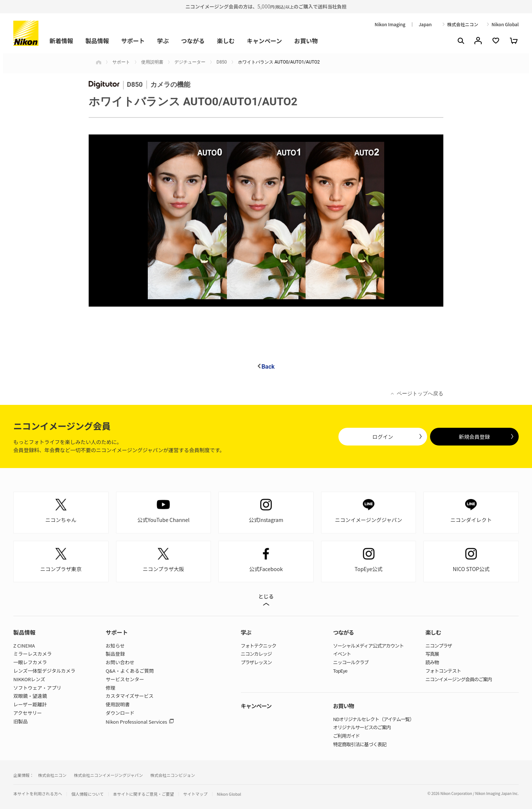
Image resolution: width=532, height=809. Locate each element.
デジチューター (190, 62)
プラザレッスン (256, 662)
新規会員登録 (474, 437)
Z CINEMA (24, 646)
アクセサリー (28, 713)
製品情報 (97, 41)
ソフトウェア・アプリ (37, 688)
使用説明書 (152, 62)
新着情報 (61, 41)
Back (268, 367)
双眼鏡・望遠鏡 (30, 696)
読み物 (432, 662)
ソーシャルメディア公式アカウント (369, 646)
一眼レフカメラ (30, 662)
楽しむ (226, 41)
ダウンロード (120, 713)
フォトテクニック (259, 646)
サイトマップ (195, 794)
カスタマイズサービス (130, 696)
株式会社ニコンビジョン (173, 775)
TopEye (340, 671)
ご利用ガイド (347, 736)
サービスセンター (125, 679)
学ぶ (163, 41)
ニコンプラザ (439, 646)
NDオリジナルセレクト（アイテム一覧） (374, 719)
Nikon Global (505, 24)
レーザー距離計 (30, 704)
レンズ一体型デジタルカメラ (44, 671)
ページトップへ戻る (420, 393)
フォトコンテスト (443, 671)
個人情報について (88, 794)
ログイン (383, 437)
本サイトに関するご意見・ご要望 (144, 794)
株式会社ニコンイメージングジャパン (108, 775)
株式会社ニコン (463, 24)
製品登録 (115, 654)
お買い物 (306, 41)
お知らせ (115, 646)
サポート (133, 41)
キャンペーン (264, 41)
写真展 (432, 654)
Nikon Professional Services (136, 722)
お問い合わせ (120, 662)
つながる (193, 41)
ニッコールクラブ (351, 662)
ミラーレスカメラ (33, 654)
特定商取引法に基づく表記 (360, 744)
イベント (342, 654)
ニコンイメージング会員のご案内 (459, 679)
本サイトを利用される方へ (38, 793)
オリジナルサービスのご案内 (362, 727)
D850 (222, 62)
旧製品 (21, 721)
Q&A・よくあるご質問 (130, 671)
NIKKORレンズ (29, 679)
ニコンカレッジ (256, 654)
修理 (110, 688)
